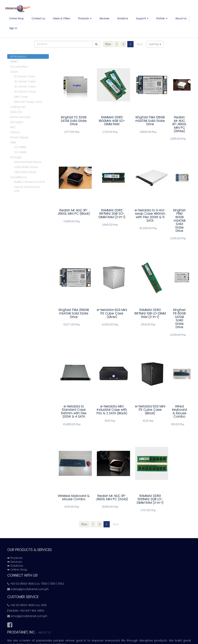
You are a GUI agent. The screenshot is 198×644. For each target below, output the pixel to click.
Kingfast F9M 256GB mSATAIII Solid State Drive (72, 297)
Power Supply (19, 138)
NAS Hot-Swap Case (28, 102)
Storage (16, 158)
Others (15, 133)
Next (140, 44)
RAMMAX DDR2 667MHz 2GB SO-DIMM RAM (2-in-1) (105, 207)
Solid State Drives (26, 168)
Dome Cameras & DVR (27, 189)
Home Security (20, 118)
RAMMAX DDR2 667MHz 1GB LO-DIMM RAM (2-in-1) (139, 297)
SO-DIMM (20, 153)
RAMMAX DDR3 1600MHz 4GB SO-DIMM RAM (105, 121)
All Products (18, 57)
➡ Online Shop (17, 543)
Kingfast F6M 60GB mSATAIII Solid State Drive (173, 207)
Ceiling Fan (18, 107)
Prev (108, 44)
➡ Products (15, 531)
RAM (13, 143)
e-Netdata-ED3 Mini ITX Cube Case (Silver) (105, 297)
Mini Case (21, 97)
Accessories (19, 67)
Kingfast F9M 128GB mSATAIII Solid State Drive (139, 121)
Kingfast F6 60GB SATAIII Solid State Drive (173, 297)
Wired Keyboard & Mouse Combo (173, 381)
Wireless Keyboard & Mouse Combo (72, 472)
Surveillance (19, 178)
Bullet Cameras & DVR (29, 182)
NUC (13, 128)
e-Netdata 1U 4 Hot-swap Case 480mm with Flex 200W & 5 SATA (139, 209)
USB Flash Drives (25, 173)
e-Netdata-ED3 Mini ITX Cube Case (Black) (139, 383)
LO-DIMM (20, 148)
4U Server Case (25, 92)
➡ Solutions (15, 539)
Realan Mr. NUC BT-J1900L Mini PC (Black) (71, 207)
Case (14, 72)
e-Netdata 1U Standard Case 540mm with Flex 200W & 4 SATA (71, 385)
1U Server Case (25, 77)
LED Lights (17, 123)
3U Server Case (25, 87)
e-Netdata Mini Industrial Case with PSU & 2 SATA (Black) (105, 385)
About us (45, 606)
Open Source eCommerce (171, 640)
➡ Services (15, 535)
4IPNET (14, 62)
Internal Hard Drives (28, 163)
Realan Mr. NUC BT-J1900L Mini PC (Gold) (105, 472)
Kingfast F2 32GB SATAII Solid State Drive (71, 121)
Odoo (138, 641)
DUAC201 (16, 113)
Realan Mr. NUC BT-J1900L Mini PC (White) (173, 121)
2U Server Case (25, 82)
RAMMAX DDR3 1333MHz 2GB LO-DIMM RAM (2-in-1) (139, 472)
